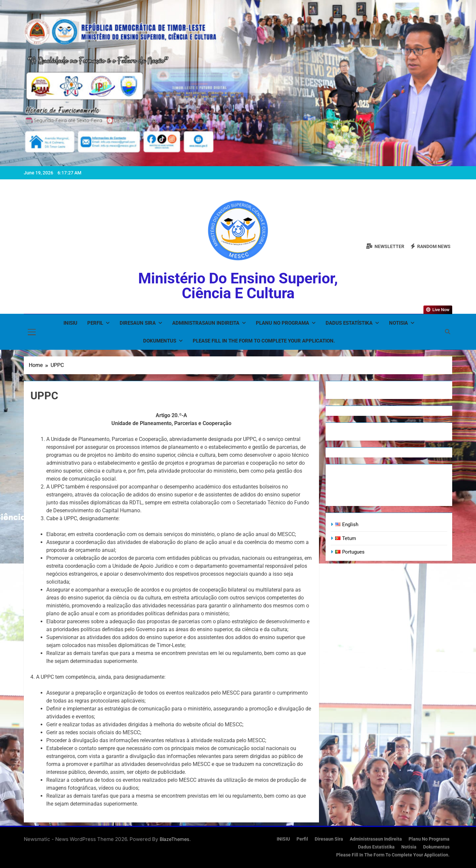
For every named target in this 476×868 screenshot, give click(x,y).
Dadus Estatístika (349, 323)
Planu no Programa (282, 323)
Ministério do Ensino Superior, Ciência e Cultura (238, 286)
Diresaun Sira (138, 323)
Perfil (95, 323)
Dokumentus (160, 341)
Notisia (398, 323)
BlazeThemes (175, 839)
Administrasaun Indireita (206, 323)
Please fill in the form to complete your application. (264, 341)
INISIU (70, 323)
